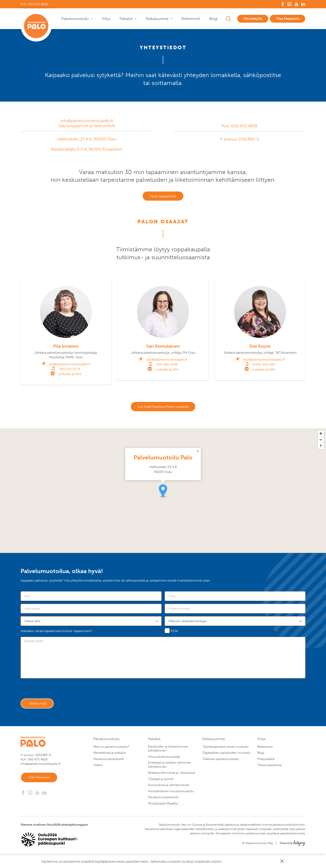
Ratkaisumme (157, 19)
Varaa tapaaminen (163, 197)
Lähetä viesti (38, 707)
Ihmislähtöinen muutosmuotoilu (171, 795)
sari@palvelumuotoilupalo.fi (167, 360)
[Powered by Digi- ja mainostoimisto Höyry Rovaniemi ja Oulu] (292, 845)
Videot (98, 769)
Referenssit (191, 19)
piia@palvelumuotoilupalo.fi (70, 365)
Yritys (106, 19)
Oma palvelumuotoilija (164, 760)
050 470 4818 (244, 126)
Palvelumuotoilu (75, 19)
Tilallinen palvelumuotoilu (221, 762)
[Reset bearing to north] (321, 448)
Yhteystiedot (266, 762)
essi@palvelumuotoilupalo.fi (264, 360)
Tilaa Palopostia (288, 19)
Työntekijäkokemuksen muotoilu (226, 750)
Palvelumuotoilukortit (109, 762)
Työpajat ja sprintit (161, 782)
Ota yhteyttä (253, 19)
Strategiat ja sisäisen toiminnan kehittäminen (170, 768)
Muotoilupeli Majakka (163, 807)
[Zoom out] (321, 442)
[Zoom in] (321, 435)
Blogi (213, 19)
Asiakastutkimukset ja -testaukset (172, 776)
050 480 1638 (167, 365)
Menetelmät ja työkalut (110, 756)
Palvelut (126, 19)
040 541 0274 (70, 370)
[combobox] (91, 623)
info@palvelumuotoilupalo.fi (87, 121)
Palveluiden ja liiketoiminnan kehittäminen (168, 752)
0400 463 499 (264, 365)
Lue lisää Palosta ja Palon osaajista (163, 408)
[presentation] (52, 692)
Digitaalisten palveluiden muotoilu (227, 756)
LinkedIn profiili (70, 375)
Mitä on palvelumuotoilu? (111, 750)
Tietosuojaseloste (269, 769)
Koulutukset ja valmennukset (169, 788)
